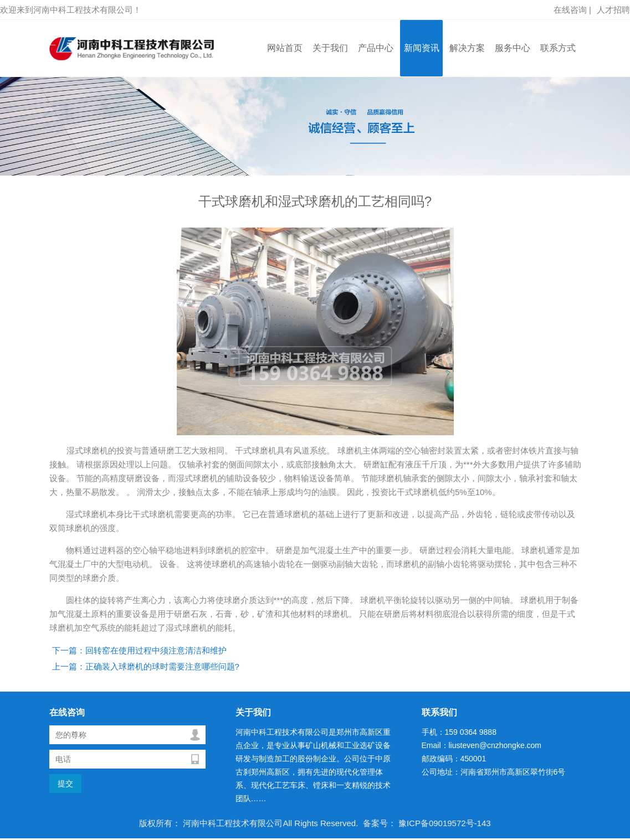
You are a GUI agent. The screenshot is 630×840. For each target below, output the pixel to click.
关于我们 (330, 48)
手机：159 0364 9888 (459, 732)
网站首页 (285, 48)
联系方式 (558, 48)
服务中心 (513, 48)
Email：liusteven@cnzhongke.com (482, 745)
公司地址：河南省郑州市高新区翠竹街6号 (494, 772)
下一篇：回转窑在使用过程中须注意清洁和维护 (139, 650)
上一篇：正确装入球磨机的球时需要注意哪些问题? (146, 666)
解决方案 (467, 48)
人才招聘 (613, 10)
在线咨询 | (572, 10)
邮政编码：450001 (454, 759)
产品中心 (376, 48)
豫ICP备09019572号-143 (444, 823)
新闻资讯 (422, 48)
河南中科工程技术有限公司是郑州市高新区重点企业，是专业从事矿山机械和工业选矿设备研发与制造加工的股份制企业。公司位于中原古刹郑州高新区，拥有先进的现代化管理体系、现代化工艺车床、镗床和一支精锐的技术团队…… (313, 765)
